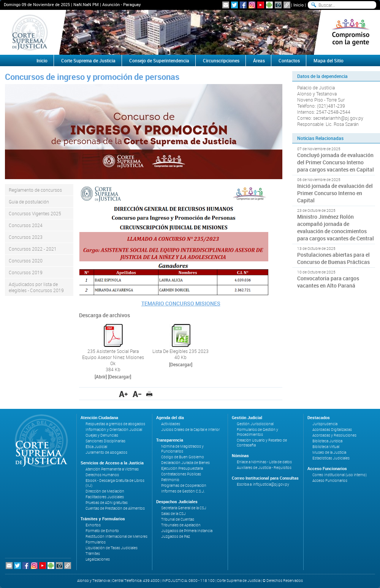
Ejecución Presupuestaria (182, 468)
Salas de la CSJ (173, 514)
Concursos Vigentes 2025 (35, 213)
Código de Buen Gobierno (183, 457)
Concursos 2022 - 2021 (33, 249)
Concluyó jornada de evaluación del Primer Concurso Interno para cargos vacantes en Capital (336, 162)
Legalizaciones (98, 559)
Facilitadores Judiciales (105, 497)
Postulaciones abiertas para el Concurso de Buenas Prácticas (333, 258)
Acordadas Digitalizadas (332, 430)
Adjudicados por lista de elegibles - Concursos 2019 (36, 287)
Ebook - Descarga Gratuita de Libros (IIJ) (115, 483)
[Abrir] (101, 377)
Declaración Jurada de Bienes (185, 463)
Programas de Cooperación (184, 485)
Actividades (171, 424)
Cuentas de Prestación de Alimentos (115, 508)
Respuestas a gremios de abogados (115, 424)
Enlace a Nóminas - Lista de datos (264, 462)
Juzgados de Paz (176, 536)
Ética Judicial (96, 447)
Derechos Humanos (102, 475)
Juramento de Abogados (106, 452)
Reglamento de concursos (35, 190)
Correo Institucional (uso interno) (340, 475)
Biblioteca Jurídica (327, 441)
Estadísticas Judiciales (331, 458)
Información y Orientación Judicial (114, 430)
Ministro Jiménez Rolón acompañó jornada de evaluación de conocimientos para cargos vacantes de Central (336, 227)
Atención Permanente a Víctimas (112, 469)
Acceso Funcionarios (330, 481)
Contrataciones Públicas (181, 474)
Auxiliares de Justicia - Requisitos (264, 468)
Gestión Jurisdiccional (255, 424)
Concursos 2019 (26, 272)
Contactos (289, 60)
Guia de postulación (29, 202)
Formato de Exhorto (102, 531)
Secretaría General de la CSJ (184, 508)
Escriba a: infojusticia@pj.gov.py (263, 484)
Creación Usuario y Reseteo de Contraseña (262, 443)
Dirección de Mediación (105, 491)
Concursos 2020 (26, 261)
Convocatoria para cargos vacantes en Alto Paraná (328, 282)
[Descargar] (120, 377)
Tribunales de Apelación (181, 525)
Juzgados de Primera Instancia (187, 531)
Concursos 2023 (26, 237)
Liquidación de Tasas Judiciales (112, 548)
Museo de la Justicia (329, 452)
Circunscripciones (221, 60)
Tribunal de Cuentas (178, 519)
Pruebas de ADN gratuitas (107, 503)
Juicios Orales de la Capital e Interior (190, 430)
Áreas (259, 60)
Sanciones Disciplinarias (105, 441)
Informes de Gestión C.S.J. (183, 491)
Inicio (298, 5)
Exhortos (93, 525)
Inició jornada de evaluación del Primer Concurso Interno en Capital (335, 193)
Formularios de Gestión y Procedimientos (257, 432)
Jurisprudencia (325, 424)
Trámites (93, 554)
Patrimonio (170, 480)
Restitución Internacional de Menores (116, 536)
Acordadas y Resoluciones (334, 435)
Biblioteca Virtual (326, 447)
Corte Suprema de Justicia (88, 60)
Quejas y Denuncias (102, 435)
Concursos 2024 (26, 225)
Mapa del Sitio (329, 60)
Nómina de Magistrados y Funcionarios (182, 449)
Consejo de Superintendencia (159, 60)
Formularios (96, 542)
